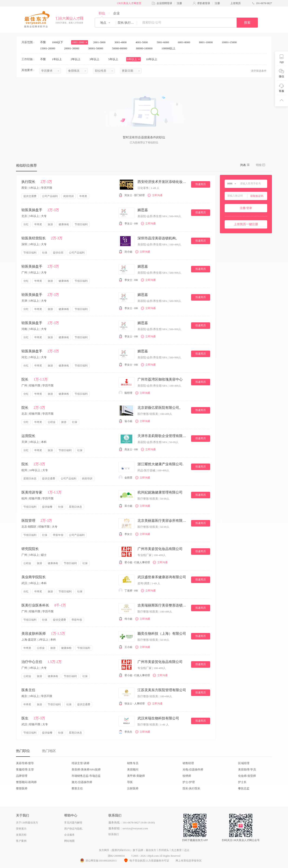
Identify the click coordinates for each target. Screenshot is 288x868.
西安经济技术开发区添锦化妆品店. (162, 182)
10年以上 (153, 59)
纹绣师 (187, 776)
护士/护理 (189, 782)
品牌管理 (22, 776)
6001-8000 (185, 42)
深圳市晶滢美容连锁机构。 (158, 238)
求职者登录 (204, 3)
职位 (102, 13)
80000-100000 (146, 48)
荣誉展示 (21, 829)
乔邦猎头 (164, 850)
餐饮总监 (244, 788)
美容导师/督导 (25, 763)
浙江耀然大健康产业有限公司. (160, 464)
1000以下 (59, 42)
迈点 (187, 850)
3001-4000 (122, 42)
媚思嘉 (143, 210)
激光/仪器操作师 (82, 782)
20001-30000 (73, 48)
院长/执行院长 (191, 788)
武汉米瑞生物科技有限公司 (158, 718)
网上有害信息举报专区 (189, 861)
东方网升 (104, 850)
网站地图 (69, 841)
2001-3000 (101, 42)
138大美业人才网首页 (129, 3)
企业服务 (69, 835)
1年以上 (58, 59)
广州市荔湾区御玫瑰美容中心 (160, 379)
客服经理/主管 (25, 769)
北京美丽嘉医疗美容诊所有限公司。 (162, 521)
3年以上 (96, 59)
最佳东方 (151, 850)
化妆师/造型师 (247, 776)
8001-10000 (207, 42)
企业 (116, 13)
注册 (179, 3)
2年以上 (77, 59)
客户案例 (21, 841)
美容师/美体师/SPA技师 (86, 769)
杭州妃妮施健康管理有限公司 (160, 492)
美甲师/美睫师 (136, 776)
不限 (43, 42)
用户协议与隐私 (73, 829)
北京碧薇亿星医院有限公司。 (160, 408)
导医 (130, 782)
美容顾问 (133, 769)
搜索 (247, 23)
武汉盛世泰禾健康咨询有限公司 (162, 577)
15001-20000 (49, 48)
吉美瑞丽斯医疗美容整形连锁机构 (162, 605)
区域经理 (244, 763)
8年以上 (133, 59)
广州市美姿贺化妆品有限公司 (160, 549)
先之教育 (177, 850)
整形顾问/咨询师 (26, 782)
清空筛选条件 (259, 71)
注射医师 (133, 788)
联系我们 (114, 834)
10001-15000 (231, 42)
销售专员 (133, 763)
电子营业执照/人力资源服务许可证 (146, 861)
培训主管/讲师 (80, 763)
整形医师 (22, 788)
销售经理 (188, 763)
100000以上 (170, 48)
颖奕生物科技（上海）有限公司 (162, 634)
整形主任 (77, 788)
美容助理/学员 (247, 769)
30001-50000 (97, 48)
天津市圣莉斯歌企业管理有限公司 (162, 436)
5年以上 (115, 59)
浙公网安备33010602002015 (98, 861)
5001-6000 (164, 42)
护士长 (242, 782)
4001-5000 (143, 42)
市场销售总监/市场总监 (86, 776)
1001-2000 (80, 42)
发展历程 (21, 835)
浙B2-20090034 (116, 856)
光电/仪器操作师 (193, 769)
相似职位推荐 (26, 165)
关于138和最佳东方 (27, 823)
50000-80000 (121, 48)
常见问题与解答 (73, 823)
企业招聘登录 (164, 3)
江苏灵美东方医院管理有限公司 (162, 690)
